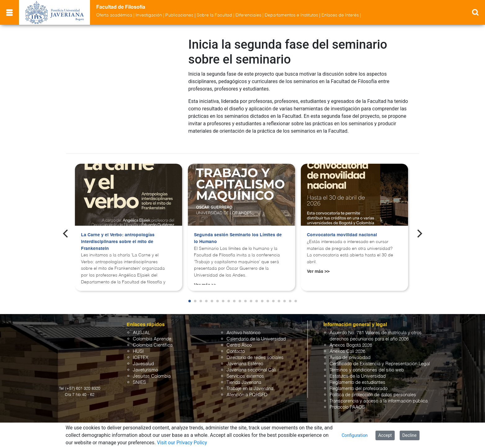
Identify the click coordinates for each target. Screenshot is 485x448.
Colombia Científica (153, 340)
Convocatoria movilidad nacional (342, 229)
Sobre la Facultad (214, 15)
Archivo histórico (243, 327)
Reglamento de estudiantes (357, 377)
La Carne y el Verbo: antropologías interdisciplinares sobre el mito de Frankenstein (118, 236)
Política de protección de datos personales (373, 389)
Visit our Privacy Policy (182, 443)
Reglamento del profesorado (359, 383)
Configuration (355, 435)
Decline (410, 435)
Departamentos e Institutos (291, 15)
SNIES (139, 377)
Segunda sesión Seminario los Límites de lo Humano (238, 233)
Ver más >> (318, 266)
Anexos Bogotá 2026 (351, 340)
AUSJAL (141, 327)
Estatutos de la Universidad (358, 371)
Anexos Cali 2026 (347, 346)
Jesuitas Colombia (152, 371)
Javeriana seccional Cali (251, 364)
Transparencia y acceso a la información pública (379, 395)
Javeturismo (145, 364)
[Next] (419, 228)
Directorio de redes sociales (255, 352)
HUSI (138, 346)
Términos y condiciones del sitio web (367, 364)
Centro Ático (239, 340)
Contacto (236, 346)
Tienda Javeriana (244, 377)
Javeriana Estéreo (245, 358)
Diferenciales (248, 15)
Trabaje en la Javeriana (250, 383)
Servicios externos (245, 371)
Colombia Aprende (152, 333)
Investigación (149, 15)
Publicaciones (179, 15)
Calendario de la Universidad (256, 333)
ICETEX (141, 352)
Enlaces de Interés (340, 15)
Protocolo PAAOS (347, 402)
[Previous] (66, 228)
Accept (385, 435)
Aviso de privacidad (350, 352)
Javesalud (143, 358)
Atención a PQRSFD (247, 389)
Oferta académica (114, 15)
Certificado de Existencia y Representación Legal (380, 358)
